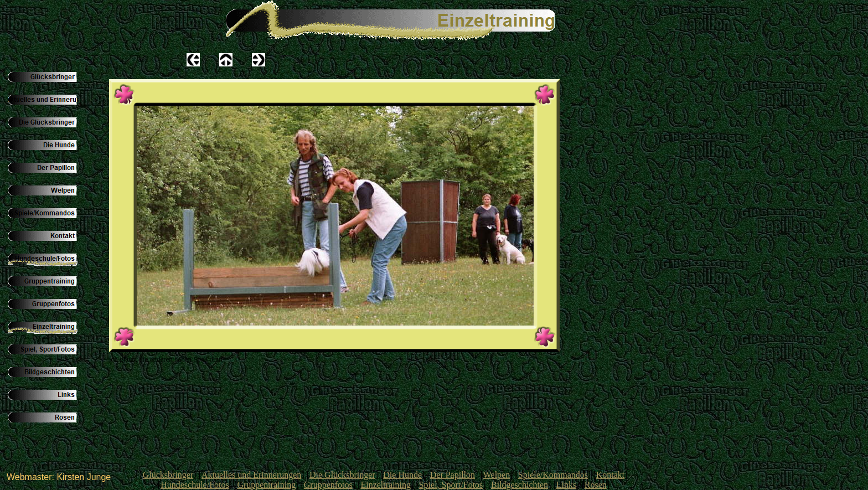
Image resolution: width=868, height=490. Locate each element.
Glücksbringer (168, 475)
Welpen (497, 475)
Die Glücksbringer (342, 475)
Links (566, 485)
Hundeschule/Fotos (195, 485)
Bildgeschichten (520, 485)
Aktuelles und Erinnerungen (251, 475)
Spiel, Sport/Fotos (451, 485)
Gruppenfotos (328, 485)
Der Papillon (453, 475)
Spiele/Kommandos (553, 475)
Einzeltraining (386, 485)
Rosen (596, 485)
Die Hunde (402, 475)
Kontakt (611, 475)
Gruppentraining (266, 485)
